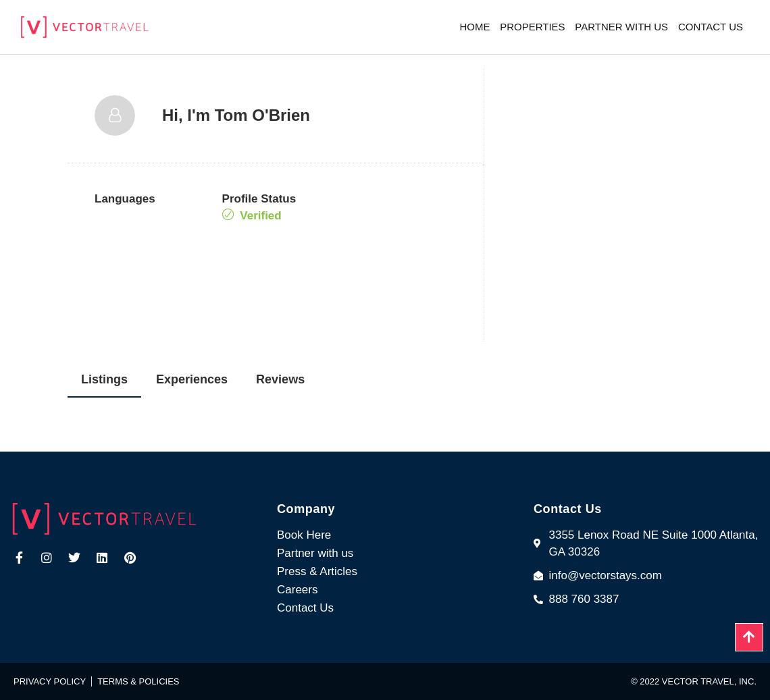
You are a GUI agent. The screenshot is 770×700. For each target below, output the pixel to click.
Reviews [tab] (280, 379)
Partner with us (621, 27)
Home (474, 27)
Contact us (711, 27)
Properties (532, 27)
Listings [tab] (104, 379)
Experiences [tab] (192, 379)
